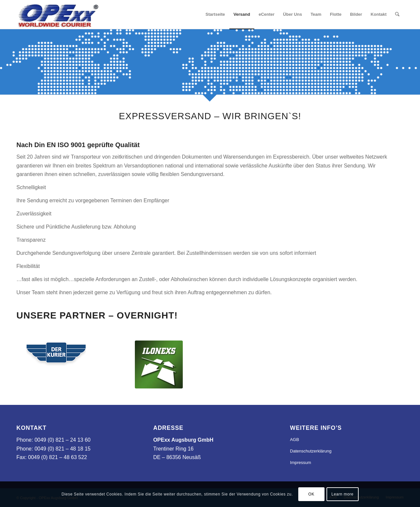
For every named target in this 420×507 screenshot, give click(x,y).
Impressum (301, 463)
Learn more (342, 494)
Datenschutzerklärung (311, 451)
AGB (294, 440)
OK (311, 494)
